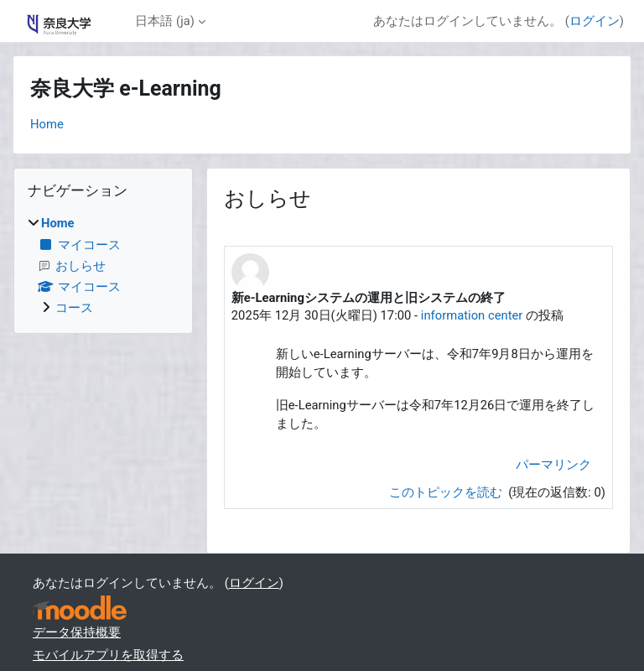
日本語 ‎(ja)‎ (164, 21)
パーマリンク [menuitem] (553, 465)
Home (47, 124)
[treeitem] (103, 265)
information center (472, 315)
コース (74, 308)
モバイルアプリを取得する (108, 655)
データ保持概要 (77, 632)
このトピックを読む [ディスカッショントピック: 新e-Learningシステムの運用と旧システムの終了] (447, 492)
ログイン (595, 21)
